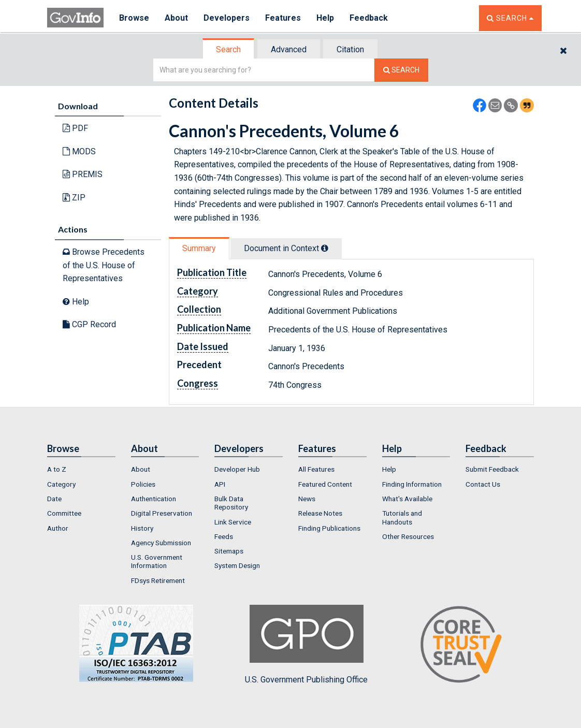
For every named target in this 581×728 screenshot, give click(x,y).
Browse (134, 18)
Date (54, 499)
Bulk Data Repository (231, 503)
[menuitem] (81, 469)
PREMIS (83, 174)
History (142, 528)
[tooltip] (325, 248)
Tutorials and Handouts (402, 517)
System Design (237, 565)
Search (228, 49)
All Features (316, 469)
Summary (199, 248)
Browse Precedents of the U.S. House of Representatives (104, 265)
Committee (64, 513)
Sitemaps (229, 551)
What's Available (407, 499)
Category (61, 484)
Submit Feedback (492, 469)
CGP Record (89, 324)
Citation (350, 49)
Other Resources (408, 536)
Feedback (369, 18)
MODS (79, 151)
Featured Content (325, 484)
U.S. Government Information (157, 561)
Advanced (289, 49)
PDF (75, 128)
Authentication (154, 499)
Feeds (224, 536)
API (220, 484)
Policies (143, 484)
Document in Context (286, 248)
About (176, 18)
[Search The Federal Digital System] (401, 70)
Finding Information (412, 484)
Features (283, 18)
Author (58, 528)
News (307, 499)
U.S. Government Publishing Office (306, 645)
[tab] (229, 49)
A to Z (57, 469)
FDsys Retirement (158, 580)
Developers (227, 18)
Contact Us (483, 484)
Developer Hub (237, 469)
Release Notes (320, 513)
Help (325, 18)
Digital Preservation (162, 513)
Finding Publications (329, 528)
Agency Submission (161, 543)
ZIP (74, 198)
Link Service (233, 522)
